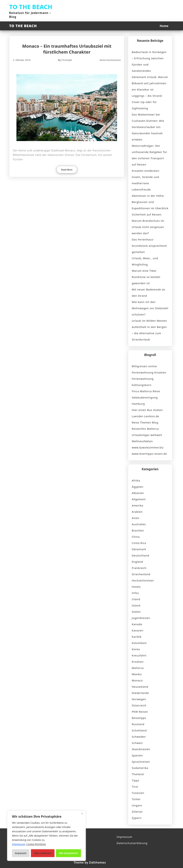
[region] (46, 836)
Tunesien (138, 793)
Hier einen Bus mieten (147, 410)
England (137, 562)
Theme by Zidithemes (90, 862)
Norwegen (139, 699)
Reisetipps (139, 718)
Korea (136, 649)
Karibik (137, 637)
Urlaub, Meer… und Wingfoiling (145, 261)
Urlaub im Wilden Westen (149, 321)
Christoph (67, 60)
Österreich (139, 705)
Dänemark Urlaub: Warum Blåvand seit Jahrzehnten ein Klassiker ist (150, 83)
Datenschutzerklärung (132, 843)
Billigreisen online (144, 366)
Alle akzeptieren (68, 853)
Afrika (136, 480)
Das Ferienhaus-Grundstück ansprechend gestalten (149, 246)
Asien (135, 518)
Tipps (135, 780)
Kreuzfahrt (139, 655)
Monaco (137, 680)
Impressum (125, 837)
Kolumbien (139, 643)
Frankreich (139, 568)
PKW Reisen (140, 712)
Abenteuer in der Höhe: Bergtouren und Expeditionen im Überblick (150, 202)
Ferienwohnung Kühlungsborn (143, 382)
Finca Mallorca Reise (146, 391)
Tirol (135, 787)
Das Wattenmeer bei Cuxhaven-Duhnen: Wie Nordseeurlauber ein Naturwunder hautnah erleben (148, 127)
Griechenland (141, 574)
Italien (136, 612)
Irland (136, 599)
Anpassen (21, 853)
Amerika (137, 505)
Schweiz (137, 743)
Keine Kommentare (110, 60)
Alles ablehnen (43, 853)
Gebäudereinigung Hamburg (145, 401)
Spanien (137, 755)
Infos (135, 593)
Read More (67, 170)
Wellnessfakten (142, 441)
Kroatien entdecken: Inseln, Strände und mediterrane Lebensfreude (146, 180)
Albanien (138, 493)
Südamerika (140, 768)
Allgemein (139, 499)
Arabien (137, 512)
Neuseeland (140, 687)
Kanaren (138, 630)
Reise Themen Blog (145, 422)
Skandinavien (141, 749)
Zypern (137, 818)
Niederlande (140, 693)
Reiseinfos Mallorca (145, 429)
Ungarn (137, 805)
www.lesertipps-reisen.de (149, 454)
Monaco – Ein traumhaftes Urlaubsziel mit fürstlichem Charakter (67, 49)
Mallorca (138, 668)
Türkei (136, 799)
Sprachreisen (141, 762)
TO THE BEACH (31, 7)
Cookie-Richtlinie (36, 844)
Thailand (138, 774)
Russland (138, 724)
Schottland (139, 730)
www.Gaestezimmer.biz (148, 447)
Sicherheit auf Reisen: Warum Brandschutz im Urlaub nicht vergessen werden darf (148, 224)
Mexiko (137, 674)
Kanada (137, 624)
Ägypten (137, 487)
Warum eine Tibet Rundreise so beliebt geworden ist (146, 277)
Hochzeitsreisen (143, 580)
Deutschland (140, 555)
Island (136, 605)
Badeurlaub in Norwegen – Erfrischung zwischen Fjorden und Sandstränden (149, 61)
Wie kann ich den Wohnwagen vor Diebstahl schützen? (150, 308)
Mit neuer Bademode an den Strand (148, 293)
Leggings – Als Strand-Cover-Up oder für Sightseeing (147, 102)
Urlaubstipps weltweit (147, 435)
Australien (139, 524)
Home (164, 26)
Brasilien (138, 530)
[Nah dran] (82, 814)
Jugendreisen (141, 618)
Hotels (136, 587)
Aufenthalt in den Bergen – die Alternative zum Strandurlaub (149, 333)
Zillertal (137, 812)
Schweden (139, 737)
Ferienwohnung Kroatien (149, 372)
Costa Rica (139, 543)
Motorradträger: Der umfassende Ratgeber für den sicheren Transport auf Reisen (149, 155)
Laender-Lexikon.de (145, 416)
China (136, 537)
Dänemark (139, 549)
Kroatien (138, 662)
